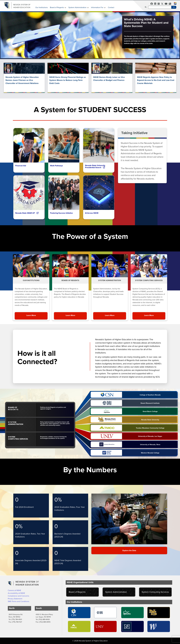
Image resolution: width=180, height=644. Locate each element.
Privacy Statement (15, 599)
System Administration (77, 7)
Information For (97, 7)
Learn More (37, 315)
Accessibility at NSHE (16, 593)
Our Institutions (41, 7)
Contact (111, 7)
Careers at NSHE (14, 590)
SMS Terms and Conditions (18, 601)
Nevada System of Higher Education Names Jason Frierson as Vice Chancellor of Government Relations (22, 80)
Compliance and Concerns (18, 596)
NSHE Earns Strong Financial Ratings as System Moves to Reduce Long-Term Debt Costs (68, 80)
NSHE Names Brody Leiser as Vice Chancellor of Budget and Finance (109, 79)
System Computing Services (155, 592)
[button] (174, 3)
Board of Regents (57, 7)
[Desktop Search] (160, 7)
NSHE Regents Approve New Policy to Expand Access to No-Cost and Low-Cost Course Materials (156, 80)
